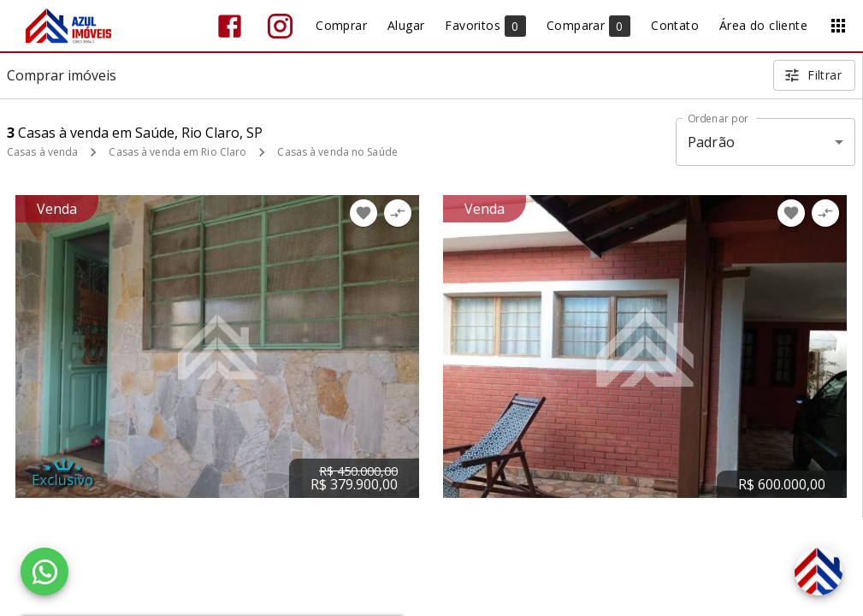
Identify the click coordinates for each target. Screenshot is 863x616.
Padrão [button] (711, 142)
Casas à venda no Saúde (337, 152)
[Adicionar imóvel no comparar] (398, 213)
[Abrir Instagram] (280, 26)
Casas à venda (42, 152)
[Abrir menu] (838, 26)
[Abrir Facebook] (230, 26)
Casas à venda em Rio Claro (177, 152)
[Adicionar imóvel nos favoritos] (364, 213)
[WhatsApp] (44, 572)
